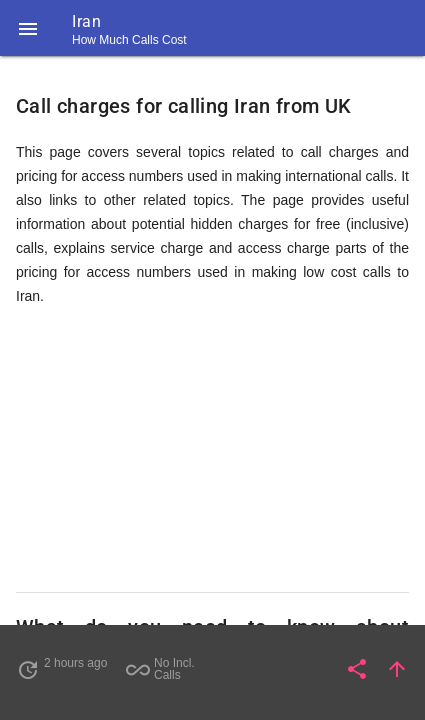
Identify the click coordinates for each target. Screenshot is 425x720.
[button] (28, 28)
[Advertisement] (212, 450)
